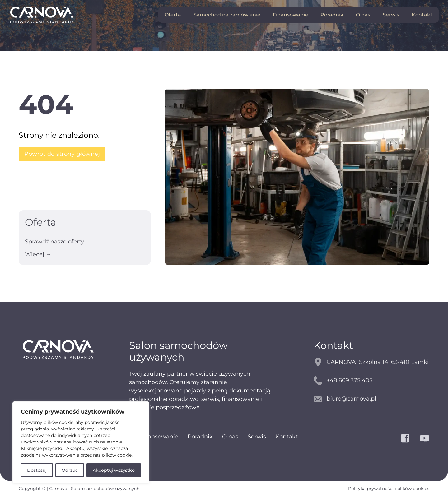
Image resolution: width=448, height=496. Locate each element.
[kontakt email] (372, 399)
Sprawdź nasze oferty (54, 242)
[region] (81, 443)
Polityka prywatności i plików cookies (389, 489)
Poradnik (332, 15)
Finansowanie (290, 15)
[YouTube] (425, 438)
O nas (363, 15)
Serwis (391, 15)
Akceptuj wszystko (114, 470)
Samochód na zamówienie (227, 15)
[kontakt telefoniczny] (372, 380)
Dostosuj (37, 470)
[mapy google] (372, 362)
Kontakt (422, 15)
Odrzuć (70, 470)
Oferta (173, 15)
